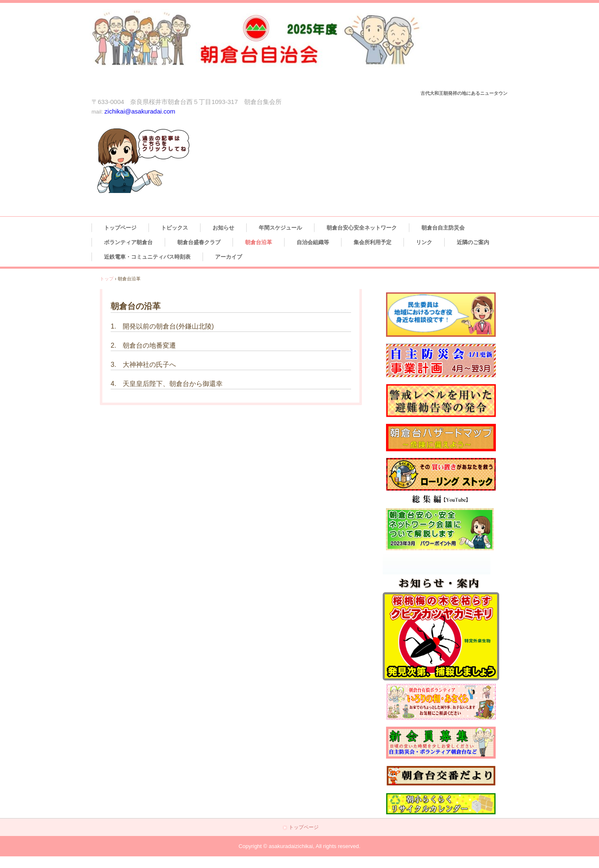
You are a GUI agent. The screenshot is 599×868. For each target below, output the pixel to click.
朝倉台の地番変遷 (149, 345)
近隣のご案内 (473, 242)
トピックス (175, 228)
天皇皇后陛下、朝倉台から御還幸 (173, 384)
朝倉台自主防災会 (443, 228)
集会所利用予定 (373, 242)
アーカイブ (229, 257)
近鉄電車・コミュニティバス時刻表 (147, 257)
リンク (424, 242)
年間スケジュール (280, 228)
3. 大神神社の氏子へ (143, 365)
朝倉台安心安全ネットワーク (362, 228)
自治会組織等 (313, 242)
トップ (107, 279)
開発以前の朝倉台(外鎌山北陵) (168, 326)
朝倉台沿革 (259, 242)
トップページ (120, 228)
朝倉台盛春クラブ (199, 242)
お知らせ (223, 228)
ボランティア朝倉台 (128, 242)
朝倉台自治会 (271, 48)
